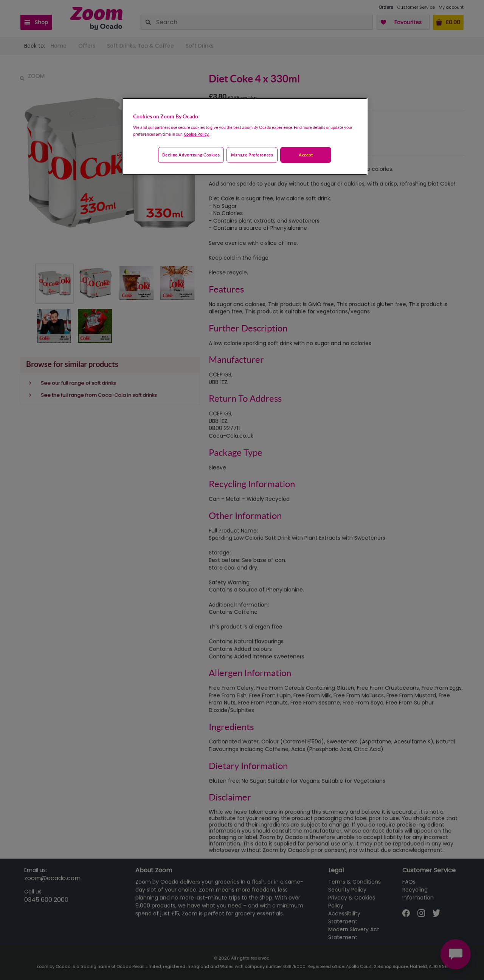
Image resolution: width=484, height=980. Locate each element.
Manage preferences (252, 155)
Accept (306, 155)
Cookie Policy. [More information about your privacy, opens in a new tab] (196, 134)
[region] (245, 136)
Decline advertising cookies (191, 155)
